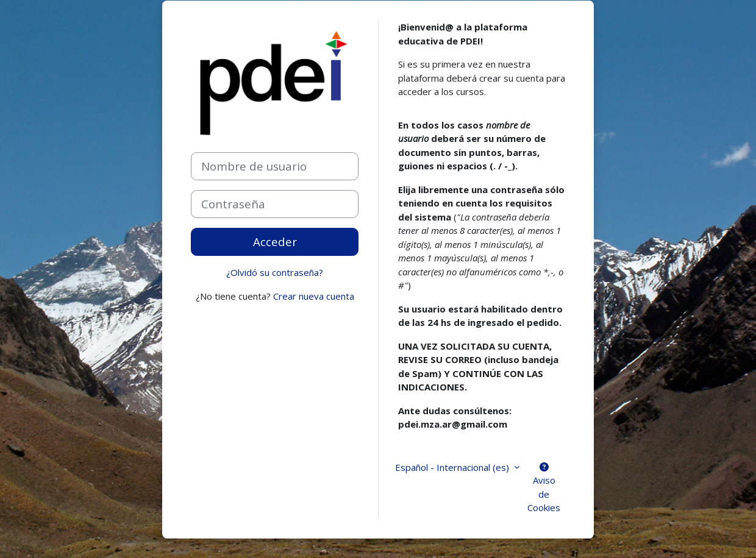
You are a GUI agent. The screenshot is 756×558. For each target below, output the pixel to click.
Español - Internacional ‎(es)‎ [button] (453, 467)
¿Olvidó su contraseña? (275, 272)
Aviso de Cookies (544, 488)
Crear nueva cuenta (314, 296)
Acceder (275, 242)
